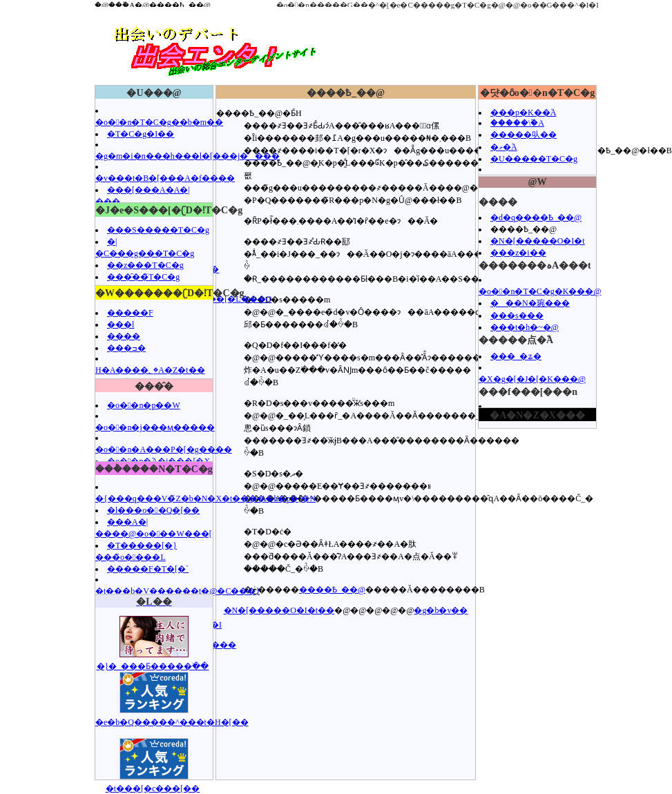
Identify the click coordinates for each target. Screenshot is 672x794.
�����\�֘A (517, 123)
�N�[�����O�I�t (538, 241)
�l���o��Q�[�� (153, 510)
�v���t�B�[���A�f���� (165, 178)
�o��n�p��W (144, 405)
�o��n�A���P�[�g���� (164, 449)
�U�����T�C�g (534, 159)
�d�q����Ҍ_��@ (536, 217)
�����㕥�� (524, 135)
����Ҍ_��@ (332, 590)
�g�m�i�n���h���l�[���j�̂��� (188, 156)
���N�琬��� (530, 303)
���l (121, 325)
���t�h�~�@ (525, 327)
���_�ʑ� (516, 356)
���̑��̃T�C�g (143, 277)
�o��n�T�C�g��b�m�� (159, 122)
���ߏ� (126, 348)
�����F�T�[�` (148, 569)
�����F (130, 313)
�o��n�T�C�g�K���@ (540, 291)
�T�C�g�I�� (141, 134)
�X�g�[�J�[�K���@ (532, 379)
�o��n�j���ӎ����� (155, 427)
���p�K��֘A (523, 113)
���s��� (517, 316)
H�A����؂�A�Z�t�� (150, 370)
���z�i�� (518, 253)
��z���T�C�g (145, 265)
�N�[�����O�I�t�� (279, 610)
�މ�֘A (504, 147)
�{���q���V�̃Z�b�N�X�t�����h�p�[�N (205, 498)
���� (124, 336)
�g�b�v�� (441, 610)
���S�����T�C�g (158, 230)
